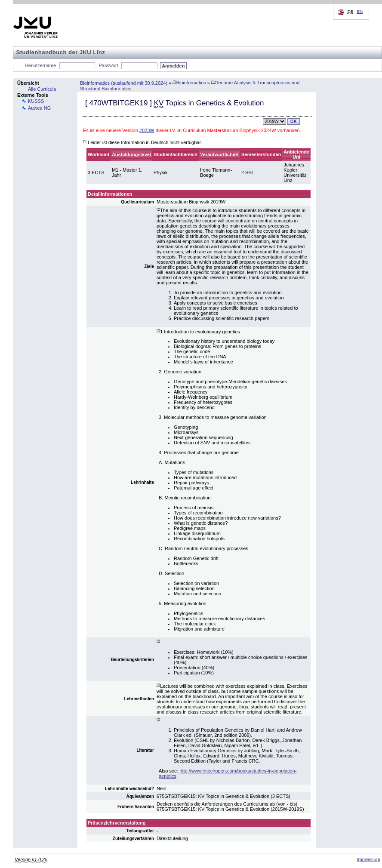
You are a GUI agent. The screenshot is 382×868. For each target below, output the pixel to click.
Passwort (108, 65)
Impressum (368, 859)
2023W (147, 130)
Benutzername (41, 65)
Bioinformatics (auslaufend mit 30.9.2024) (124, 83)
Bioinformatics (189, 83)
